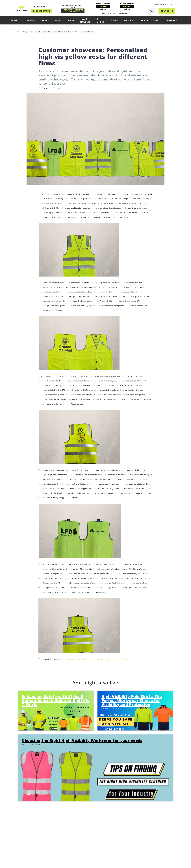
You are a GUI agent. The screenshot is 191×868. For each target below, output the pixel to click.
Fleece (114, 20)
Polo (71, 20)
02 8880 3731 (40, 7)
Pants (144, 20)
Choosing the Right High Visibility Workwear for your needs (82, 731)
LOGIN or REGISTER (162, 4)
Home (18, 32)
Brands (15, 20)
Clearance (171, 20)
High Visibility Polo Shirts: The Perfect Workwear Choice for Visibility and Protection (132, 691)
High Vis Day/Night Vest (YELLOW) (83, 650)
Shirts (45, 20)
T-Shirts (100, 20)
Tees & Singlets (85, 20)
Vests (58, 20)
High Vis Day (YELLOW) (116, 650)
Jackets (30, 20)
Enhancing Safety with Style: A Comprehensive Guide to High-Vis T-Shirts (55, 691)
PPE (156, 20)
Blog (25, 32)
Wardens (129, 20)
